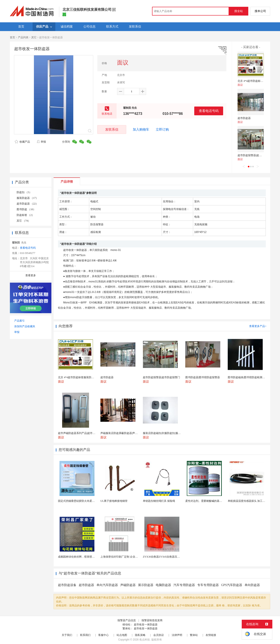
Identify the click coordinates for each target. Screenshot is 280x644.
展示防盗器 (146, 585)
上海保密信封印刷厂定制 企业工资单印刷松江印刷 (130, 557)
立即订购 (162, 129)
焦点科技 (145, 640)
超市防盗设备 (67, 585)
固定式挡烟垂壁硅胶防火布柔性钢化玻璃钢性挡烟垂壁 (89, 501)
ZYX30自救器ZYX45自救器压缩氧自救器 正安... (171, 557)
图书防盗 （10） (26, 209)
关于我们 (67, 635)
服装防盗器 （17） (27, 198)
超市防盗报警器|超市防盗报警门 (256, 155)
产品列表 (23, 37)
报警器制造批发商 (152, 620)
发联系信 (112, 129)
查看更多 (31, 275)
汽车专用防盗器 (184, 585)
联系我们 (85, 635)
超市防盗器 (244, 118)
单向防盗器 (252, 585)
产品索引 (19, 321)
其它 (34, 37)
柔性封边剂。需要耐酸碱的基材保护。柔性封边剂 (214, 501)
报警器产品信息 (127, 620)
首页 (12, 37)
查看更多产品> (258, 326)
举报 (41, 142)
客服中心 (103, 635)
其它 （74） (24, 221)
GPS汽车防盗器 (232, 585)
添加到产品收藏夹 (25, 326)
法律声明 (177, 635)
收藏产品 (22, 142)
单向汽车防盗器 (107, 585)
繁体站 (194, 635)
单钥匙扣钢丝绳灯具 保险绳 (159, 501)
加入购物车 (141, 129)
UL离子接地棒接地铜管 (114, 501)
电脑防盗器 (163, 585)
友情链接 (211, 635)
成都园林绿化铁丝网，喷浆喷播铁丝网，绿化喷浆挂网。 (91, 557)
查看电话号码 (209, 111)
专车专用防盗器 (208, 585)
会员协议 (159, 635)
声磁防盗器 (128, 585)
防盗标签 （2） (25, 215)
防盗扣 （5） (24, 192)
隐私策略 (140, 635)
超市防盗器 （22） (27, 204)
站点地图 (122, 635)
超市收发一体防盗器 (146, 625)
